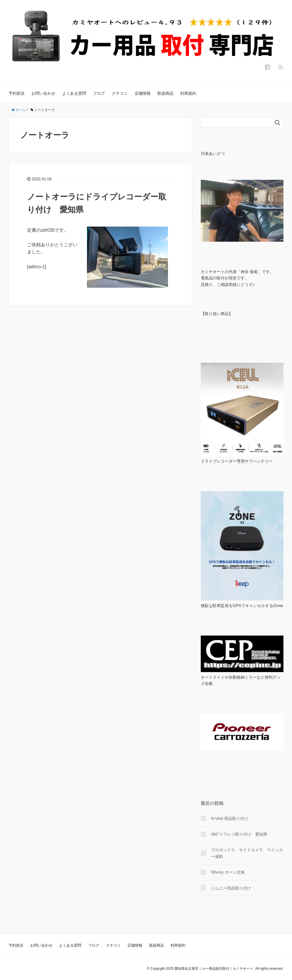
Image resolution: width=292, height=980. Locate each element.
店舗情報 (143, 93)
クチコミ (120, 93)
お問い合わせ (43, 93)
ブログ (99, 93)
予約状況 (17, 93)
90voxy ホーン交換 (228, 872)
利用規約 (188, 93)
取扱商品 (165, 93)
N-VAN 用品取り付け (230, 818)
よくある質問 (74, 93)
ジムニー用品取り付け (231, 888)
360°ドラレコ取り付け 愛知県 (239, 834)
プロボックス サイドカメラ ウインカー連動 (247, 853)
